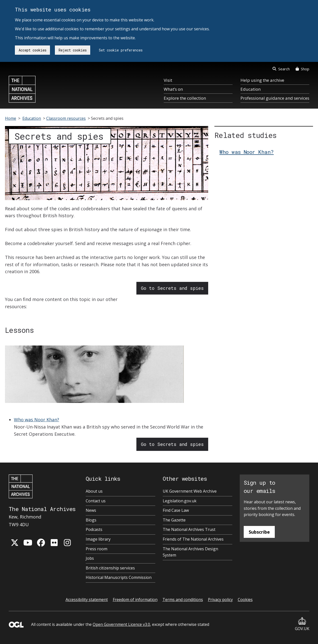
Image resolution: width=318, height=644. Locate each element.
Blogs (91, 520)
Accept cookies (33, 50)
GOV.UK (302, 624)
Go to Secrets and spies (172, 288)
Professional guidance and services (275, 98)
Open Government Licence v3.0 (121, 624)
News (91, 510)
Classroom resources (66, 118)
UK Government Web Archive (190, 491)
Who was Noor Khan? (37, 420)
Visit (168, 80)
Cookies (245, 600)
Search (281, 69)
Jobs (90, 558)
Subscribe (259, 532)
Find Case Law (176, 510)
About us (94, 491)
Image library (98, 539)
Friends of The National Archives (193, 539)
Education (251, 89)
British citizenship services (110, 568)
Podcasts (94, 529)
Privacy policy (220, 600)
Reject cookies (73, 50)
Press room (97, 549)
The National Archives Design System (190, 552)
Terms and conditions (183, 600)
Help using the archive (262, 80)
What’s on (173, 89)
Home (11, 118)
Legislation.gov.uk (180, 501)
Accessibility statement (87, 600)
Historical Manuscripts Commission (119, 577)
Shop (302, 69)
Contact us (96, 501)
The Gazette (174, 520)
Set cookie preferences (121, 50)
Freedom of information (135, 600)
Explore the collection (185, 98)
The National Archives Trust (189, 529)
